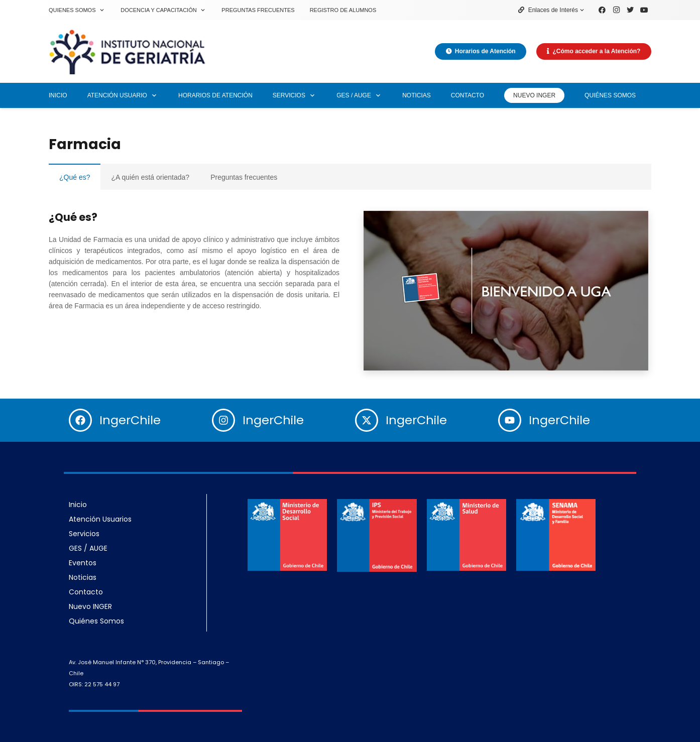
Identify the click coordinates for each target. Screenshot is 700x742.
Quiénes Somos (96, 621)
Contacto (86, 592)
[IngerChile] (80, 420)
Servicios (84, 534)
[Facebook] (602, 10)
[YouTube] (644, 10)
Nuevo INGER (90, 606)
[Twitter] (630, 10)
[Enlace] (128, 52)
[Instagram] (616, 10)
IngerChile (130, 420)
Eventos (83, 563)
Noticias (83, 577)
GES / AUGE (88, 548)
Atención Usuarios (100, 519)
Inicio (78, 505)
